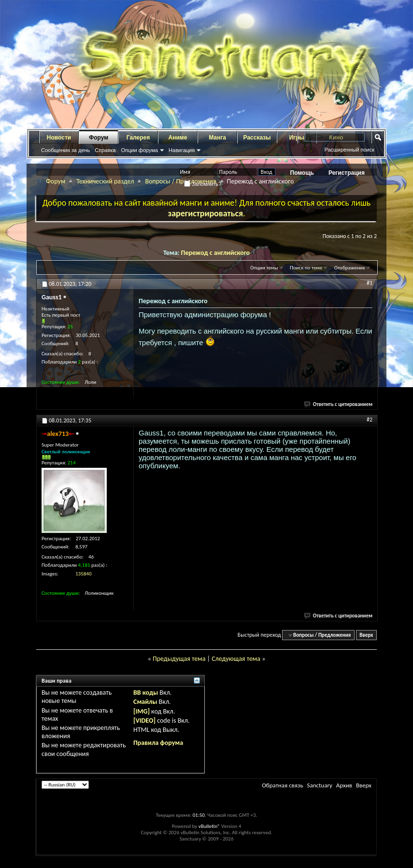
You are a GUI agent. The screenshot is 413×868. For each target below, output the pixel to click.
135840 (83, 574)
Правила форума (158, 743)
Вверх (366, 635)
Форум (99, 138)
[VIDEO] (144, 721)
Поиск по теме (306, 268)
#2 (370, 420)
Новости (59, 138)
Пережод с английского (216, 253)
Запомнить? (203, 184)
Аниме (178, 138)
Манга (217, 138)
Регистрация (347, 173)
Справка (105, 150)
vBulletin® (209, 826)
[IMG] (142, 711)
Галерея (138, 138)
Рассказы (257, 138)
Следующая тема (236, 659)
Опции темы (264, 268)
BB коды (146, 693)
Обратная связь (282, 785)
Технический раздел (105, 181)
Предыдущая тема (179, 659)
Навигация (182, 150)
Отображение (350, 268)
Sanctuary (319, 785)
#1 (370, 283)
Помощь (302, 173)
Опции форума (139, 150)
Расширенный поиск (349, 150)
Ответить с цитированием (339, 404)
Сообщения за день (65, 150)
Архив (344, 785)
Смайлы (145, 702)
